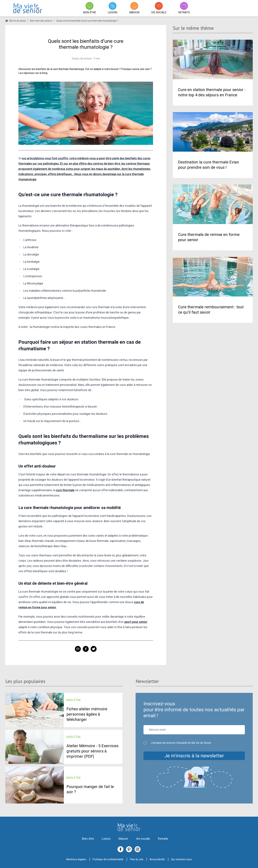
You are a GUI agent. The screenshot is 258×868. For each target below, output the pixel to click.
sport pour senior (136, 622)
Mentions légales (76, 859)
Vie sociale (143, 839)
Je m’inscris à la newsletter (194, 756)
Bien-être (88, 839)
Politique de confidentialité (108, 859)
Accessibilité (157, 859)
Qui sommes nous (181, 859)
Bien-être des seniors (41, 21)
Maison (123, 839)
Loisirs (106, 839)
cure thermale (65, 490)
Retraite (163, 839)
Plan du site (136, 859)
